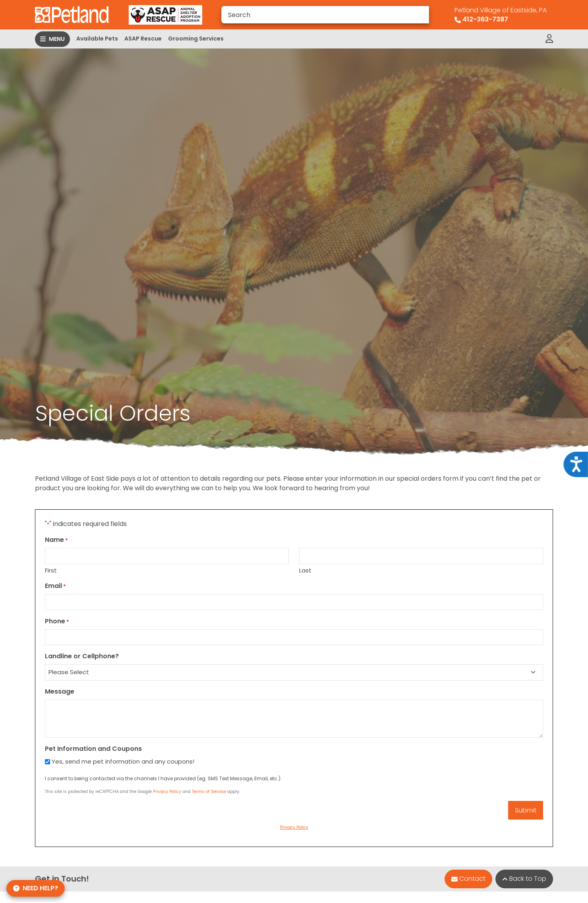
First (51, 570)
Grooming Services (196, 39)
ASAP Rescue (143, 39)
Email (55, 586)
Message (60, 691)
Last (305, 570)
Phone (57, 621)
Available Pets (97, 39)
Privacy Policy (167, 792)
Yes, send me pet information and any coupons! (123, 761)
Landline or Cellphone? (82, 656)
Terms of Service (209, 792)
